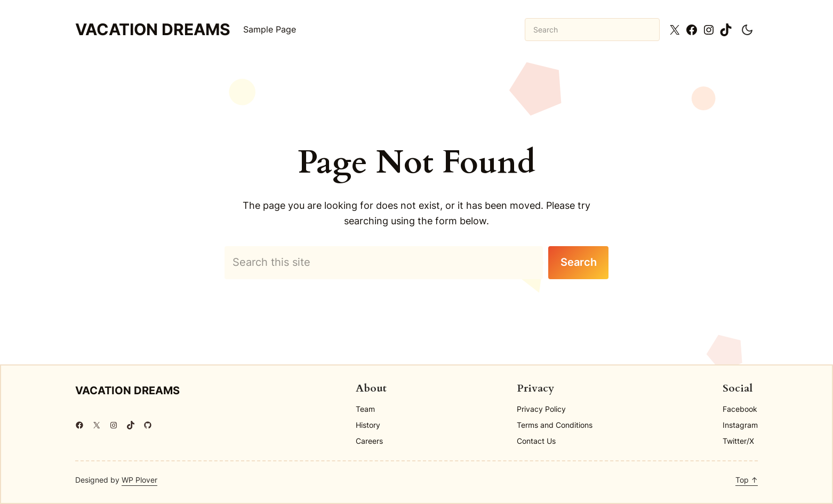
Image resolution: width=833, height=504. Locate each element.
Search (579, 262)
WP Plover (139, 480)
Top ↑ (747, 480)
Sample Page (270, 29)
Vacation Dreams (153, 29)
